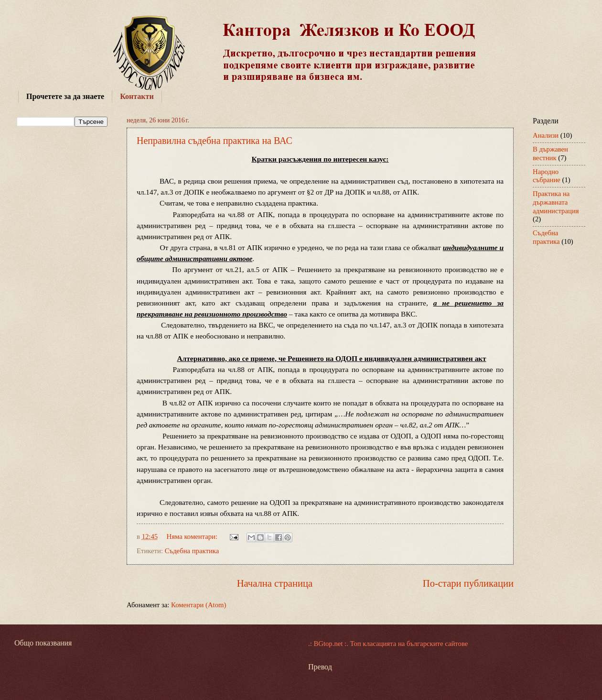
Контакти (137, 96)
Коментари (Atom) (199, 605)
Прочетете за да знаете (65, 96)
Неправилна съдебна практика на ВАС (215, 141)
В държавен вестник (550, 153)
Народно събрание (547, 176)
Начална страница (275, 583)
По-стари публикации (468, 583)
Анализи (546, 135)
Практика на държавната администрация (556, 202)
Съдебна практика (192, 551)
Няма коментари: (193, 536)
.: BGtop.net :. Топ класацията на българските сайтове (388, 644)
